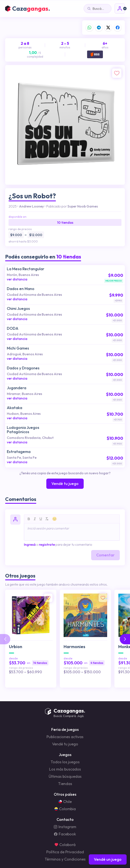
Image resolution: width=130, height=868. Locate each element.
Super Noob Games (83, 206)
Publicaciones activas (65, 737)
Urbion (16, 647)
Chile (65, 802)
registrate (47, 544)
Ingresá (30, 544)
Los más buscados (65, 769)
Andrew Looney (31, 206)
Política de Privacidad (65, 852)
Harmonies (74, 647)
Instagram (65, 827)
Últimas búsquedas (65, 777)
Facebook (65, 834)
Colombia (65, 809)
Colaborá (65, 845)
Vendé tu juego (65, 744)
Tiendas (65, 784)
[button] (125, 639)
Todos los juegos (65, 762)
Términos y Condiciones (65, 859)
